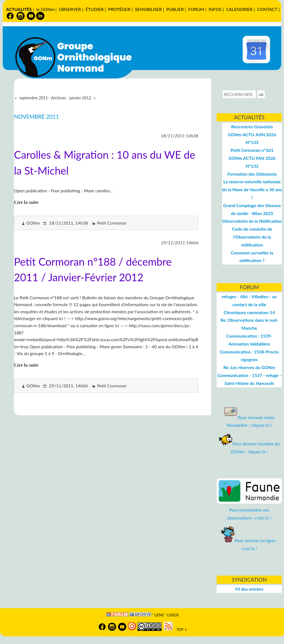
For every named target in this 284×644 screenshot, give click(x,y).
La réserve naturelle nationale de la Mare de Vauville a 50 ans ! (252, 189)
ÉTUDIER (94, 9)
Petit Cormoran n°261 (252, 150)
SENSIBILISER (148, 9)
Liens (159, 615)
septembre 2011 (33, 98)
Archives (59, 98)
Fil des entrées (249, 589)
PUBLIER (175, 9)
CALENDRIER (239, 9)
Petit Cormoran (112, 223)
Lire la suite (26, 202)
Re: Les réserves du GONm (249, 367)
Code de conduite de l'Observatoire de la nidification (252, 237)
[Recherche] (239, 94)
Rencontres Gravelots (252, 127)
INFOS (215, 9)
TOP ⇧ (180, 630)
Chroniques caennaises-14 (249, 312)
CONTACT (267, 9)
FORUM (196, 9)
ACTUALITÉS (19, 9)
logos (173, 615)
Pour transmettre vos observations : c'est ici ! (249, 510)
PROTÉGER (119, 9)
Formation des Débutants (252, 174)
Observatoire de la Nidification (252, 221)
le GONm (45, 9)
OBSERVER (70, 9)
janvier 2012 (81, 98)
